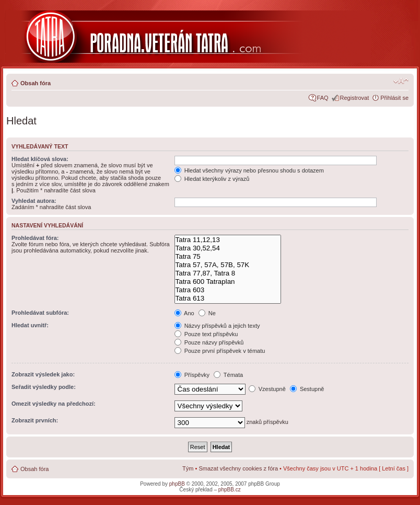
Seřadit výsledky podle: (44, 387)
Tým (188, 468)
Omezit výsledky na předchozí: (54, 404)
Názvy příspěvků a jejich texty (217, 326)
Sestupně (307, 389)
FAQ (323, 98)
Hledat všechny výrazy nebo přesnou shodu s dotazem (249, 170)
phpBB (177, 484)
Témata (228, 375)
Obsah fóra (36, 83)
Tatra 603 (228, 290)
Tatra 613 (228, 299)
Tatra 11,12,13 (228, 240)
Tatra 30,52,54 (228, 248)
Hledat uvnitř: (30, 325)
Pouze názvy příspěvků (209, 342)
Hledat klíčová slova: (40, 159)
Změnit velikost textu (401, 81)
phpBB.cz (230, 490)
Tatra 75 (228, 257)
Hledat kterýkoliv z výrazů (212, 179)
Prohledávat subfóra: (40, 313)
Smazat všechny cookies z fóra (238, 468)
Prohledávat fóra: (35, 238)
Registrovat (355, 98)
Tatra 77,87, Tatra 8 (228, 273)
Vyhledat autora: (34, 201)
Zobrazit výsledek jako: (43, 374)
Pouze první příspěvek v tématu (220, 351)
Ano (184, 313)
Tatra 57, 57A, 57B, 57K (228, 265)
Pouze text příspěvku (206, 334)
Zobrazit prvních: (35, 420)
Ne (207, 313)
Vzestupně (267, 389)
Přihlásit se (394, 98)
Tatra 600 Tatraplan (228, 282)
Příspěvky (192, 375)
